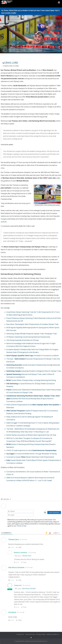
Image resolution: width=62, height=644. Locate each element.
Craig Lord (11, 63)
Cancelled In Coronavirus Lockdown (33, 356)
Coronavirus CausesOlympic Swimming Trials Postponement (30, 457)
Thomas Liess (14, 539)
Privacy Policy (41, 634)
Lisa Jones (12, 612)
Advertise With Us (53, 634)
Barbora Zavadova (21, 552)
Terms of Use (22, 526)
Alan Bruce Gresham (16, 567)
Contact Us (20, 634)
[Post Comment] (54, 513)
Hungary (4, 219)
